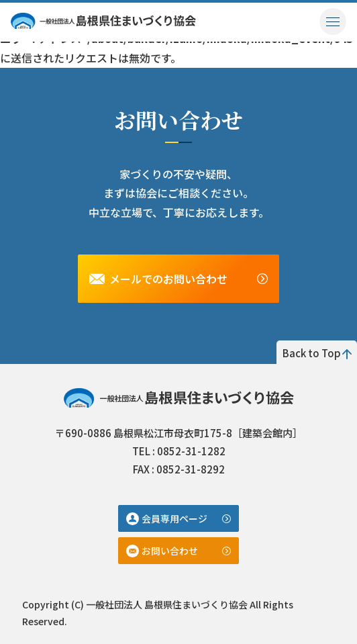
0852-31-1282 (191, 451)
